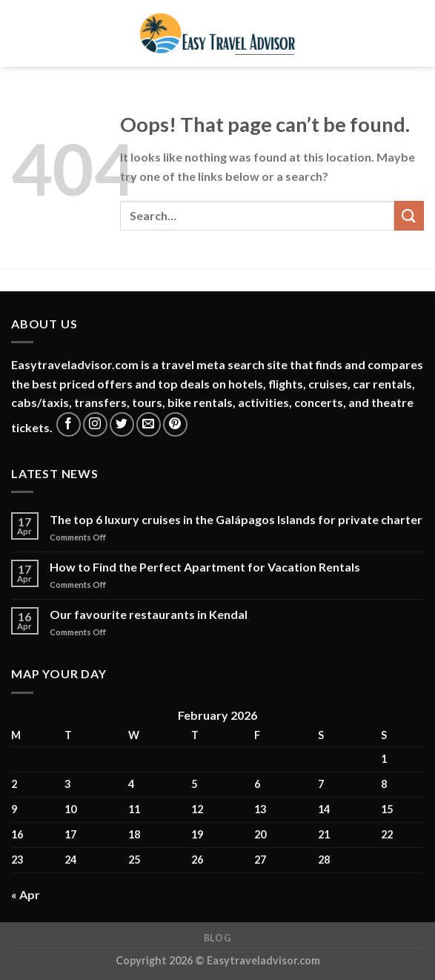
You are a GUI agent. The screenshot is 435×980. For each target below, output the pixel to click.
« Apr (26, 894)
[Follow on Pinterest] (175, 424)
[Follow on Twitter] (122, 424)
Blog (217, 938)
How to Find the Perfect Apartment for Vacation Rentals (205, 567)
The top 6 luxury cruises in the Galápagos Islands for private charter (236, 519)
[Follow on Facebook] (69, 424)
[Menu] (20, 33)
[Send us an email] (149, 424)
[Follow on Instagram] (95, 424)
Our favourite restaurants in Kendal (149, 614)
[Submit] (409, 215)
